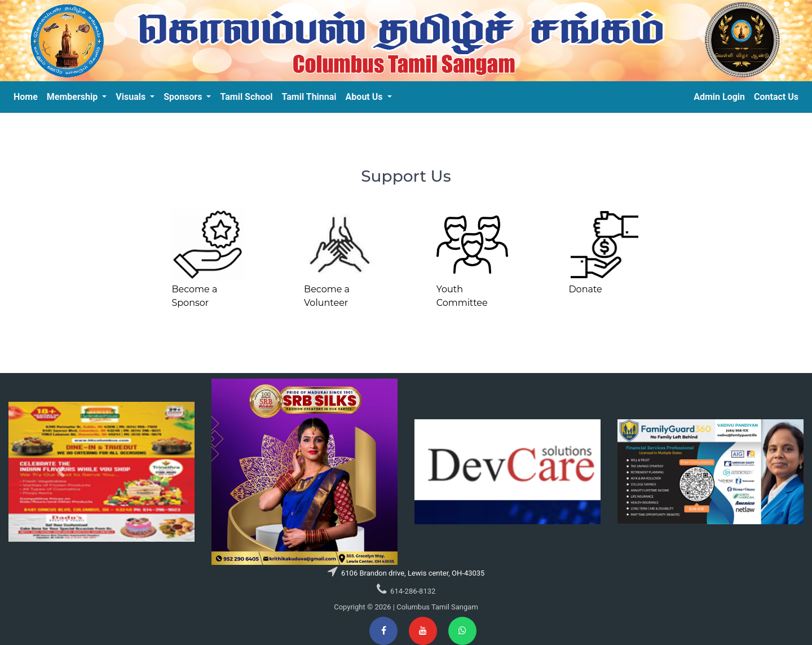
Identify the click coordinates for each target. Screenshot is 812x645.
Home (26, 97)
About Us (365, 97)
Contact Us (776, 97)
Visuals (132, 97)
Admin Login (719, 97)
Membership (73, 97)
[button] (61, 472)
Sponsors (184, 97)
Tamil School (246, 97)
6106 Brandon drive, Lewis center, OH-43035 (412, 573)
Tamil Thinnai (309, 97)
